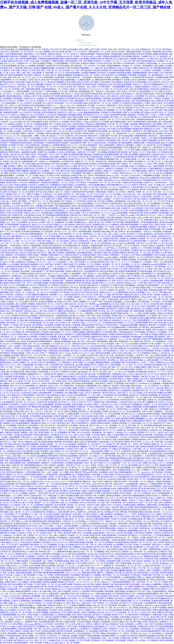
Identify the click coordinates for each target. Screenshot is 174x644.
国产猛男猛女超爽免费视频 (126, 271)
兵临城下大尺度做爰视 (115, 383)
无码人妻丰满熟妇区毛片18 (80, 220)
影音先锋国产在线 (108, 82)
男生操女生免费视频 (56, 82)
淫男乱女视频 (33, 615)
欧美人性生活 (134, 498)
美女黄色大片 (132, 234)
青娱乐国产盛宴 (75, 367)
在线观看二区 (138, 409)
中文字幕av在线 (103, 358)
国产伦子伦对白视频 (32, 138)
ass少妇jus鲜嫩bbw (112, 257)
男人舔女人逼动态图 (52, 629)
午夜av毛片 (141, 243)
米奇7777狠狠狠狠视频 (9, 421)
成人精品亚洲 (114, 131)
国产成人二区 (150, 341)
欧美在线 (167, 425)
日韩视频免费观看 (59, 145)
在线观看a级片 (72, 418)
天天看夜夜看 (90, 327)
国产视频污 (95, 82)
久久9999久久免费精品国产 (107, 105)
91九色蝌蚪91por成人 (144, 166)
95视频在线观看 (62, 316)
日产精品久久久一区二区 (39, 201)
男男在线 (124, 512)
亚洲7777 (44, 353)
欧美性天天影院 (83, 82)
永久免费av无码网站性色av (76, 222)
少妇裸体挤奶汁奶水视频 (163, 435)
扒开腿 (57, 510)
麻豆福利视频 (50, 239)
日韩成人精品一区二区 (91, 215)
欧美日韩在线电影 (43, 164)
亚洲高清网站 (6, 500)
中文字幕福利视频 (94, 638)
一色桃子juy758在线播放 (152, 232)
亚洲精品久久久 (71, 610)
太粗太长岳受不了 (38, 91)
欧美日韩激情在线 (33, 145)
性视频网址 (150, 402)
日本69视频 (114, 617)
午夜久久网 (49, 288)
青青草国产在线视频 (68, 126)
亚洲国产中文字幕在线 (121, 103)
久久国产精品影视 (22, 105)
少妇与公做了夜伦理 (144, 596)
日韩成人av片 (48, 643)
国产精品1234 (31, 119)
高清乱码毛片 (40, 131)
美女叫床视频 (127, 56)
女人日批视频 (14, 264)
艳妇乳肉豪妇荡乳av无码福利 (37, 332)
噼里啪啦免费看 (55, 521)
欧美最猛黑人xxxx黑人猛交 (144, 547)
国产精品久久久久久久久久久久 (92, 89)
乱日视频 (17, 131)
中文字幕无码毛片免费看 (146, 206)
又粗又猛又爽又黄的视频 (125, 206)
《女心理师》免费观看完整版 (150, 549)
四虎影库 (55, 285)
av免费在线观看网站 (41, 339)
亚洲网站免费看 (142, 323)
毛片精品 (70, 601)
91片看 (3, 472)
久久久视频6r (89, 362)
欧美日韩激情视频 (38, 105)
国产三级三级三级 (17, 129)
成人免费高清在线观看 (25, 638)
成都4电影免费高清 (94, 332)
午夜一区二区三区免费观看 (23, 147)
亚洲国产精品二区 (119, 316)
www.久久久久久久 (59, 482)
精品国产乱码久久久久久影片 (104, 283)
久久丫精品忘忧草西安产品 (71, 255)
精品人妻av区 (51, 75)
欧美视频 (15, 355)
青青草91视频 (167, 556)
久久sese (47, 482)
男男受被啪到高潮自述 (34, 465)
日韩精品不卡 (43, 98)
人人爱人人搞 (152, 418)
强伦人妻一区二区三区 (114, 197)
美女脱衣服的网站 (134, 411)
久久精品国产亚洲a (125, 402)
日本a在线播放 (140, 332)
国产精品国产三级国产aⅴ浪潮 (118, 309)
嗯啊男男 (34, 173)
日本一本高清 (154, 526)
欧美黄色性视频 (83, 278)
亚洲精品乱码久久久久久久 (62, 435)
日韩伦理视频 (168, 302)
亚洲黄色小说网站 (88, 63)
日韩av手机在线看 (105, 545)
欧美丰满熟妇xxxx (134, 362)
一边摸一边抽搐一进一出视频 (57, 472)
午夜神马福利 (19, 411)
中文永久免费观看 (12, 159)
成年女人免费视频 (32, 507)
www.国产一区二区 (20, 241)
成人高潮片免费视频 (90, 538)
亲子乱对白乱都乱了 (20, 477)
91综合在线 (59, 453)
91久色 (157, 119)
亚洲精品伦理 (124, 241)
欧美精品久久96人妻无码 (19, 173)
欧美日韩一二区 (167, 119)
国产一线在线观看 (35, 73)
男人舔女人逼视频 (69, 437)
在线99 (114, 166)
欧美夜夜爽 (73, 430)
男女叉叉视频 (75, 213)
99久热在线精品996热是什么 (138, 348)
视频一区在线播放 (46, 437)
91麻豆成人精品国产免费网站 (17, 432)
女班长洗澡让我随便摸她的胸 (31, 234)
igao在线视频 (119, 545)
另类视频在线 (97, 432)
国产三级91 (144, 486)
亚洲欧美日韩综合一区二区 (58, 54)
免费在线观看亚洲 (36, 519)
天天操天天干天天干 (97, 521)
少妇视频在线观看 (132, 274)
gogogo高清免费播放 (120, 213)
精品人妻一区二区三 (8, 63)
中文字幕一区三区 (160, 510)
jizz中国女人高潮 (75, 477)
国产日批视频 (93, 510)
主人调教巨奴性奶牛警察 (102, 80)
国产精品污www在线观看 (59, 122)
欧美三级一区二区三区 (22, 77)
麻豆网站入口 (6, 147)
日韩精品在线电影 (103, 54)
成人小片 (36, 77)
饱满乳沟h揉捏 (33, 255)
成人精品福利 (87, 547)
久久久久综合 (43, 577)
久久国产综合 (153, 241)
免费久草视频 (31, 372)
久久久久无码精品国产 (25, 260)
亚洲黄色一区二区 (165, 61)
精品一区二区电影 (63, 192)
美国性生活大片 (155, 80)
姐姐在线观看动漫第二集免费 (62, 528)
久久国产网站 (138, 110)
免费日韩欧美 (129, 491)
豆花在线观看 (120, 640)
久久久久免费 (157, 91)
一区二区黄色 (56, 381)
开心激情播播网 (69, 129)
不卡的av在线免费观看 (84, 204)
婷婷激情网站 (103, 341)
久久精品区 (146, 70)
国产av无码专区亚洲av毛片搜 (15, 208)
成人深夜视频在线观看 (126, 369)
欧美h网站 (45, 451)
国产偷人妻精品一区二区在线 (128, 126)
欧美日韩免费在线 (49, 112)
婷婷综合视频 (101, 346)
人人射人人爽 (73, 262)
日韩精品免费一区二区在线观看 (19, 589)
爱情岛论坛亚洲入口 (132, 197)
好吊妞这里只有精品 (30, 393)
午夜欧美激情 (98, 77)
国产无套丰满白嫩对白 (61, 164)
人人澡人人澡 (69, 105)
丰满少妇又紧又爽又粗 (106, 318)
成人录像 (163, 59)
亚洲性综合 (110, 278)
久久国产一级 (47, 129)
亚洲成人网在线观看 (15, 390)
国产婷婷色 (65, 133)
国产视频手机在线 (151, 131)
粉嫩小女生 (148, 397)
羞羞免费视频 (42, 610)
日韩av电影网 (128, 161)
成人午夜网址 (107, 222)
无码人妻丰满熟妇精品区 (139, 89)
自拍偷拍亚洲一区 (38, 236)
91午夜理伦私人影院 (152, 638)
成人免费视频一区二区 (113, 110)
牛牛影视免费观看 (152, 285)
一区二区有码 (63, 89)
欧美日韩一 (149, 98)
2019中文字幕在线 (102, 204)
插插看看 (124, 257)
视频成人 (151, 482)
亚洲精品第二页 (23, 446)
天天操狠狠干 (167, 568)
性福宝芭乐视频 (75, 409)
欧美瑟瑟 (46, 96)
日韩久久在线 (117, 353)
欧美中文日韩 (20, 197)
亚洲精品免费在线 (58, 211)
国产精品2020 (121, 220)
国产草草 (23, 568)
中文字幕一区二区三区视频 (118, 124)
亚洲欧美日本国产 (120, 482)
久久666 (100, 250)
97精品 (60, 533)
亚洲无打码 (62, 112)
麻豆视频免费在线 (115, 185)
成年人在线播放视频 (25, 365)
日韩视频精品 (62, 538)
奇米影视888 (115, 400)
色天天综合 (164, 131)
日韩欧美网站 (123, 524)
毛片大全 (29, 547)
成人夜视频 (30, 94)
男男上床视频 (159, 164)
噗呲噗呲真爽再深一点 (29, 159)
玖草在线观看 (9, 178)
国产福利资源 (41, 552)
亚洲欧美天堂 (26, 225)
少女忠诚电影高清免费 (80, 164)
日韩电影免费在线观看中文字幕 (128, 554)
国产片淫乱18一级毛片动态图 (81, 416)
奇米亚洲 (83, 285)
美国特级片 (165, 211)
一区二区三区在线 (67, 182)
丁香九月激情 (97, 180)
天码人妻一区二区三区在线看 (58, 70)
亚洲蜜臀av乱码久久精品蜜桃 (158, 540)
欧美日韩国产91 (131, 383)
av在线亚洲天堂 (68, 161)
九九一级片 (76, 70)
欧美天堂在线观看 (74, 84)
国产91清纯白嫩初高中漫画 (38, 122)
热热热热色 (37, 178)
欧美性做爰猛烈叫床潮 (120, 358)
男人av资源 (9, 105)
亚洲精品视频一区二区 (14, 103)
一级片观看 (112, 330)
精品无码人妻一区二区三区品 (139, 253)
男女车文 (166, 82)
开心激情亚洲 (42, 386)
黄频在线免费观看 (88, 54)
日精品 (156, 439)
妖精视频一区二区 (49, 379)
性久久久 (167, 84)
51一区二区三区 (78, 250)
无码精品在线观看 (17, 353)
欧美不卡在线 (50, 418)
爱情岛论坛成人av (92, 290)
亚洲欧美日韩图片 (90, 255)
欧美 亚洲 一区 (64, 337)
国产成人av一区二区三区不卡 (66, 232)
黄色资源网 (147, 194)
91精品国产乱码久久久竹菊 (162, 154)
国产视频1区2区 (75, 500)
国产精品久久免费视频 (72, 325)
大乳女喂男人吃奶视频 (152, 248)
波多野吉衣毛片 (165, 236)
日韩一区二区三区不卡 (78, 339)
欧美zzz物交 (51, 414)
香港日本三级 (18, 465)
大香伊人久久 (36, 309)
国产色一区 (125, 229)
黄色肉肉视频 (47, 416)
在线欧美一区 (167, 295)
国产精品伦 (28, 418)
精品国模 (133, 318)
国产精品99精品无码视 (142, 288)
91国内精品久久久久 (122, 171)
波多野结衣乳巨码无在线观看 (18, 267)
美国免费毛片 (6, 276)
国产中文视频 (73, 227)
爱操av (122, 190)
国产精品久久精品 (156, 150)
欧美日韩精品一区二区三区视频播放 (53, 432)
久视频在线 (145, 264)
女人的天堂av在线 (103, 133)
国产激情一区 (50, 439)
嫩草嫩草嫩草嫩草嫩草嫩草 (54, 573)
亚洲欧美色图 (104, 442)
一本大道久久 (126, 255)
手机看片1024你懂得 (86, 388)
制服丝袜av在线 (31, 442)
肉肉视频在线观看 (108, 636)
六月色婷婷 (38, 348)
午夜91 (46, 465)
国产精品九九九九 (129, 414)
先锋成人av (106, 582)
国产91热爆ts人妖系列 (86, 563)
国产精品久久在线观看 (107, 73)
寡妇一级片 (73, 243)
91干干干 (4, 400)
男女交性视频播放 (134, 232)
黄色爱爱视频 (23, 180)
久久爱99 (166, 161)
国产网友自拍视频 (96, 619)
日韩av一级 (88, 463)
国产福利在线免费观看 (14, 75)
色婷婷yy (140, 388)
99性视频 (140, 285)
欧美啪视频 (105, 117)
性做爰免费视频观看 (115, 147)
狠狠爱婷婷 (99, 173)
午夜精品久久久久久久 (14, 138)
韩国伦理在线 (96, 535)
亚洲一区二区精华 (128, 351)
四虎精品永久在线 (105, 84)
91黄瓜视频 (87, 257)
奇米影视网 (38, 573)
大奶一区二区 (10, 243)
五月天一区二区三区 (92, 582)
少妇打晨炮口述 (105, 320)
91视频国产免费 (148, 589)
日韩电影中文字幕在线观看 (112, 112)
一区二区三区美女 (51, 234)
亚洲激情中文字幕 (147, 344)
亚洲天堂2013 (163, 318)
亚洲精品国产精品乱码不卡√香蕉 (78, 180)
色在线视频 (29, 276)
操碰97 (7, 379)
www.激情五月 (122, 215)
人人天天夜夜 (23, 566)
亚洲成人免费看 (89, 140)
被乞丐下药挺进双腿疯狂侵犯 (145, 619)
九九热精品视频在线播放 (67, 379)
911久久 (56, 274)
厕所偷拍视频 (36, 582)
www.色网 (142, 117)
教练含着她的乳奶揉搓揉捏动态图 (43, 187)
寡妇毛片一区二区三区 (102, 103)
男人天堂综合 (92, 101)
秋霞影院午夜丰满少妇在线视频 (25, 316)
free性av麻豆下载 (41, 409)
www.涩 (127, 150)
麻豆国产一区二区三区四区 (76, 52)
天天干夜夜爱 (16, 232)
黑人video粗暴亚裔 (149, 276)
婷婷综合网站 (137, 386)
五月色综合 (118, 505)
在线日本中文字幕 (98, 278)
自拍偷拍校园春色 (49, 89)
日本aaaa (83, 503)
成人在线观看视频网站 (21, 423)
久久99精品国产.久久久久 (115, 428)
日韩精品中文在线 (79, 344)
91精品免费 (74, 143)
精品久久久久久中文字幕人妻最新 (46, 225)
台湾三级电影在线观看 (31, 346)
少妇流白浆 (90, 519)
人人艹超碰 (95, 68)
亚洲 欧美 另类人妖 (86, 577)
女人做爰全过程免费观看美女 (154, 577)
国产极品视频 (155, 229)
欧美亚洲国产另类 (42, 147)
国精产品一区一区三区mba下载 (68, 596)
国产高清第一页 (30, 584)
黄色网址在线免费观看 (50, 182)
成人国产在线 (124, 138)
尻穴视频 (91, 105)
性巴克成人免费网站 (106, 201)
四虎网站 (4, 297)
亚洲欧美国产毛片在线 (109, 136)
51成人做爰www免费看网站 (151, 584)
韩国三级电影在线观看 (69, 59)
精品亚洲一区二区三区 (162, 197)
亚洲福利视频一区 (166, 505)
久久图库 (150, 168)
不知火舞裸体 (22, 222)
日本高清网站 (126, 131)
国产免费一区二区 (86, 143)
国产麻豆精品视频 (145, 271)
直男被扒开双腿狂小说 (135, 267)
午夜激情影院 (93, 182)
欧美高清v (14, 56)
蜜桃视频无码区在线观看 (98, 131)
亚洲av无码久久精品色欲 (96, 129)
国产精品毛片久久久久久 (93, 115)
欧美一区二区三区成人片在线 (117, 89)
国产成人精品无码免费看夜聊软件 (61, 204)
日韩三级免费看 (48, 596)
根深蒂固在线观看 (124, 73)
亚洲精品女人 (52, 512)
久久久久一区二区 (59, 297)
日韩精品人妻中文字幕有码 (129, 276)
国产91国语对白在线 (89, 496)
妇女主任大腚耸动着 (28, 253)
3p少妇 (80, 112)
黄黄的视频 (109, 591)
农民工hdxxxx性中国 (30, 278)
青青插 (80, 267)
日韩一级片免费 (36, 643)
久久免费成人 (166, 386)
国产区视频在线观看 (118, 122)
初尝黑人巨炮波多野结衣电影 (34, 220)
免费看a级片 (71, 563)
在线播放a (98, 575)
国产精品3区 (96, 122)
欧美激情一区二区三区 (112, 264)
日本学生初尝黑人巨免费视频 (34, 626)
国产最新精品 (86, 178)
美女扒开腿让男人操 (161, 271)
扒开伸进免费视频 (124, 129)
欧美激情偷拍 (142, 372)
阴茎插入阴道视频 (53, 133)
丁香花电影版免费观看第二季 (123, 582)
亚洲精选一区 (29, 204)
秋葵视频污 (24, 56)
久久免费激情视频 (121, 292)
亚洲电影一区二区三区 (147, 239)
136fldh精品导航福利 (97, 262)
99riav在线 (23, 559)
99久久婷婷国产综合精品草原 (153, 358)
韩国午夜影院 (75, 208)
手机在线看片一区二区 (46, 154)
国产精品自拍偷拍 (7, 82)
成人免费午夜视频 (83, 365)
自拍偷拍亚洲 (81, 105)
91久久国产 (167, 80)
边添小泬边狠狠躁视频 (136, 122)
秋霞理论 (99, 110)
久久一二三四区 (136, 313)
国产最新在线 (107, 59)
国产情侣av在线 (129, 119)
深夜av (76, 435)
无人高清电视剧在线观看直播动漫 (56, 215)
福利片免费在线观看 (75, 117)
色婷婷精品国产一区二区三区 (63, 559)
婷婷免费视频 (55, 94)
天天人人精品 (45, 278)
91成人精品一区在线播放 (40, 61)
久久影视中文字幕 (80, 131)
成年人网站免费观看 (13, 463)
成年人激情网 (167, 229)
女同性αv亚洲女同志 (150, 622)
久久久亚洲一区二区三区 (61, 344)
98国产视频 (142, 400)
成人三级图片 (48, 561)
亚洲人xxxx (106, 108)
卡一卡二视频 (31, 269)
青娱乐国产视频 (70, 533)
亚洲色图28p (46, 145)
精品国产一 (34, 493)
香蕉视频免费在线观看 (163, 68)
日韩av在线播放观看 (106, 145)
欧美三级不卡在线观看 (51, 80)
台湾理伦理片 (136, 575)
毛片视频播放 (89, 276)
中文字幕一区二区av (76, 313)
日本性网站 (74, 425)
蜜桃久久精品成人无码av (79, 236)
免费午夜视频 (52, 91)
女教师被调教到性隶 (36, 568)
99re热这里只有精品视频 (57, 115)
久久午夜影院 (152, 316)
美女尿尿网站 (38, 325)
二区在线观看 (87, 77)
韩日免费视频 (50, 538)
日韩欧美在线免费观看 (149, 395)
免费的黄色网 (145, 154)
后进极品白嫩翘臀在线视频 (44, 68)
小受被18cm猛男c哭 (166, 115)
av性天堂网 (111, 129)
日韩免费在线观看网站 (30, 444)
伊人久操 (124, 211)
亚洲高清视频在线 (47, 299)
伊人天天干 (88, 402)
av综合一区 (152, 185)
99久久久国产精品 (47, 264)
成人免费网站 (132, 239)
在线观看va (160, 246)
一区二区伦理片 (89, 66)
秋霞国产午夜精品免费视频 (89, 636)
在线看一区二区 (123, 318)
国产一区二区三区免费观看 (39, 344)
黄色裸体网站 (55, 161)
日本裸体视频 (164, 213)
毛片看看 (97, 493)
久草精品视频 (79, 320)
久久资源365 (5, 70)
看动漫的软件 (62, 239)
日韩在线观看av (116, 365)
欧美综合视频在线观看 (147, 318)
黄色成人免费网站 (146, 533)
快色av (75, 341)
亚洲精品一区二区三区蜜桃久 (90, 264)
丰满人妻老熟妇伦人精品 (56, 395)
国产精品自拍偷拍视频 (55, 271)
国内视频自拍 (79, 75)
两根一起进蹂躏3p (154, 570)
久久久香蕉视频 (20, 229)
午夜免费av (113, 526)
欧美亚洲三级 (76, 215)
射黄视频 (40, 206)
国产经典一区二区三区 (80, 451)
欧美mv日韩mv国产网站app (77, 619)
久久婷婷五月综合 (41, 126)
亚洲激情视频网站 (114, 66)
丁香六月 (85, 213)
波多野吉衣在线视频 (64, 318)
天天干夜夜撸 (64, 292)
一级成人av (144, 138)
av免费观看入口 (25, 288)
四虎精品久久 (101, 206)
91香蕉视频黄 (145, 615)
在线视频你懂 (137, 404)
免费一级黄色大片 (151, 409)
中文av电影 (101, 66)
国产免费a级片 (18, 311)
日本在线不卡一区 (98, 444)
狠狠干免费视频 (23, 171)
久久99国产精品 (153, 521)
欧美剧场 (93, 164)
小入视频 (108, 295)
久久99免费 (99, 458)
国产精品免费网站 (126, 143)
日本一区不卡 (28, 283)
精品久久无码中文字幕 (143, 295)
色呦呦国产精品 (31, 622)
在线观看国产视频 (114, 561)
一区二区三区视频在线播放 (57, 220)
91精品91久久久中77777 (93, 566)
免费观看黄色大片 (35, 374)
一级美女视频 (74, 306)
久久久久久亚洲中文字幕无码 (135, 185)
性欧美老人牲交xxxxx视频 (67, 166)
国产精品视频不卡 (110, 276)
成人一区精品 (12, 201)
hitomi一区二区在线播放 (129, 629)
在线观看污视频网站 (89, 73)
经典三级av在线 (168, 631)
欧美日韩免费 (60, 505)
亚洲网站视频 (117, 54)
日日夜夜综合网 (132, 615)
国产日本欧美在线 (43, 297)
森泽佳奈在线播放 (107, 271)
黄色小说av (76, 603)
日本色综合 (40, 486)
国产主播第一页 (60, 227)
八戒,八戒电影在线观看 (158, 355)
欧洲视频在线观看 (75, 115)
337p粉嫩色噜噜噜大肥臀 (164, 77)
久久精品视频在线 (7, 402)
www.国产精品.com (154, 243)
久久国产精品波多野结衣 (144, 475)
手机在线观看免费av (164, 274)
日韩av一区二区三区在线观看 (127, 344)
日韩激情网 (62, 498)
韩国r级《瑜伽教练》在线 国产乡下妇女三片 (29, 257)
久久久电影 (155, 573)
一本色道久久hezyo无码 (160, 348)
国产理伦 (95, 187)
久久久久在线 (150, 461)
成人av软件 (84, 486)
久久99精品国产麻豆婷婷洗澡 (142, 77)
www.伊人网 (127, 339)
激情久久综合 (100, 96)
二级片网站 (169, 411)
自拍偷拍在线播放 (57, 283)
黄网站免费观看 (6, 199)
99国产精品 (72, 108)
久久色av (61, 87)
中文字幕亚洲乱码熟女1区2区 (106, 138)
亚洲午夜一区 (69, 194)
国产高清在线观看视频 (141, 101)
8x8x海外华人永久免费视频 (150, 383)
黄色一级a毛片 (123, 140)
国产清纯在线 (76, 66)
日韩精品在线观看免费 (111, 56)
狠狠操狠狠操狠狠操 (92, 112)
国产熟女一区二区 (40, 82)
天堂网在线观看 (58, 463)
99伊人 (3, 194)
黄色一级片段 (19, 442)
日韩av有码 (5, 52)
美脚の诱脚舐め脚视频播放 (70, 330)
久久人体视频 (9, 124)
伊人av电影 (5, 563)
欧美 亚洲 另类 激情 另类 (103, 484)
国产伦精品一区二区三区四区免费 (124, 117)
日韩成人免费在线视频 (74, 138)
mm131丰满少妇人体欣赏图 (122, 108)
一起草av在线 (41, 204)
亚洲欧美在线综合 (72, 190)
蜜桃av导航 (88, 103)
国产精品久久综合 (67, 101)
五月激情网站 (43, 157)
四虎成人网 (43, 402)
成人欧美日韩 (104, 150)
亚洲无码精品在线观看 (107, 164)
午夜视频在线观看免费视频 (48, 59)
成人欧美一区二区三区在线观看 (48, 168)
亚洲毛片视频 (70, 82)
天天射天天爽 (122, 498)
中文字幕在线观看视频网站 (54, 309)
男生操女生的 (137, 180)
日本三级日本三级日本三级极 (102, 556)
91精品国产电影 (97, 418)
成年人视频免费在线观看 (31, 89)
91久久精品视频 (37, 470)
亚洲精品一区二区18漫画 (32, 360)
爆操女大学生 (107, 505)
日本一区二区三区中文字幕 (110, 182)
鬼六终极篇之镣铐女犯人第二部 (161, 334)
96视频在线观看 (58, 61)
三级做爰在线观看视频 (62, 341)
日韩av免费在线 (130, 147)
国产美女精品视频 (126, 136)
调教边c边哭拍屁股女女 (67, 311)
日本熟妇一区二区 (111, 61)
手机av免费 (16, 70)
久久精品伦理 (168, 168)
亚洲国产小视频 (61, 264)
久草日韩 (132, 91)
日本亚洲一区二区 (61, 397)
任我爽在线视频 (73, 414)
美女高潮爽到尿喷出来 (72, 246)
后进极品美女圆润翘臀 (138, 227)
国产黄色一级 (74, 432)
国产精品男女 (136, 309)
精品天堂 (21, 547)
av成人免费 (18, 587)
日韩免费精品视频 (135, 519)
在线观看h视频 (47, 213)
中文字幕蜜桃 (51, 358)
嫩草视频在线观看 (103, 519)
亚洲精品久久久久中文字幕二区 (42, 56)
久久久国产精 (117, 491)
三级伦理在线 (100, 383)
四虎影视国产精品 (151, 220)
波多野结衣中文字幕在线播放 (58, 66)
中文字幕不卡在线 (56, 610)
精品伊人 (95, 288)
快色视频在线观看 (112, 154)
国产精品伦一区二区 (9, 337)
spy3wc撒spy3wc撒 (14, 626)
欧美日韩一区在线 (64, 458)
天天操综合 (64, 208)
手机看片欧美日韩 (73, 77)
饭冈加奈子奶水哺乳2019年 (43, 218)
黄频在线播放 (120, 591)
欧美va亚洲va (164, 404)
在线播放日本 (21, 262)
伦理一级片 (34, 432)
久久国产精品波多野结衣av (102, 559)
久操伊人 (60, 526)
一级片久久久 (62, 430)
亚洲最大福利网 (7, 187)
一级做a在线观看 (96, 451)
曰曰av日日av (74, 218)
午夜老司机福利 (137, 187)
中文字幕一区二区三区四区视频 (23, 164)
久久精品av (61, 152)
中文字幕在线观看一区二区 (57, 236)
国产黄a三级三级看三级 (103, 547)
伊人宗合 (14, 110)
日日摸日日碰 (73, 248)
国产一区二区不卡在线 (51, 178)
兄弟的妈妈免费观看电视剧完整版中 (126, 297)
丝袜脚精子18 (70, 334)
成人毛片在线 (139, 402)
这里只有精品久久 (127, 96)
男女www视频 (144, 500)
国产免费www (163, 276)
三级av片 (95, 482)
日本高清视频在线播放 (14, 54)
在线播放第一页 (115, 339)
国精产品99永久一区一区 (130, 173)
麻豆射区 (157, 512)
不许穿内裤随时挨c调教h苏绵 (37, 295)
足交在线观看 (89, 267)
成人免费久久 (109, 432)
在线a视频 (61, 418)
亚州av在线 (53, 409)
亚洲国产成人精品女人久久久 (114, 411)
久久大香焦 (13, 428)
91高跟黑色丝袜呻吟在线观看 (88, 126)
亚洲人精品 (98, 295)
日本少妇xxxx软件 (85, 437)
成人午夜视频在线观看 (81, 475)
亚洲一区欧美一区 (17, 292)
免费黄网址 (90, 313)
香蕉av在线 (22, 414)
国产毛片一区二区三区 (74, 269)
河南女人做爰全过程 (80, 147)
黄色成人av (21, 549)
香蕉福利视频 (39, 143)
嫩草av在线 (79, 442)
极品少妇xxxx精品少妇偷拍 (156, 605)
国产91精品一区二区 (26, 87)
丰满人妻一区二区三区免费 (105, 531)
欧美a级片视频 (142, 290)
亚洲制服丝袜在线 (86, 626)
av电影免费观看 (6, 570)
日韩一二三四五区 (112, 173)
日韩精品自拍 (87, 330)
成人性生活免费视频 (36, 84)
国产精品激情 (87, 70)
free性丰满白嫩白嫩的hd (97, 185)
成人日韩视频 (103, 274)
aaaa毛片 (123, 234)
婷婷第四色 (165, 89)
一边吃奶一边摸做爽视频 (65, 299)
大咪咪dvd (161, 313)
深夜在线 (115, 386)
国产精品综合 (6, 241)
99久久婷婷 (37, 241)
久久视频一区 (66, 274)
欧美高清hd (119, 538)
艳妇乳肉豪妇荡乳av (15, 96)
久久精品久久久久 (97, 456)
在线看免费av (5, 468)
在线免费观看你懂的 (47, 622)
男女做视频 (133, 512)
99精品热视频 (152, 122)
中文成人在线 (19, 94)
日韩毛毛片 (34, 302)
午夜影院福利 (98, 257)
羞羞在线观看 (159, 166)
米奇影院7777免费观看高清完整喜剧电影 (16, 143)
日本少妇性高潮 (107, 75)
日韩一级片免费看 (86, 61)
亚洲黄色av (81, 129)
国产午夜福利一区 (164, 306)
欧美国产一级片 (28, 313)
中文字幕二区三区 (154, 161)
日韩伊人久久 (138, 84)
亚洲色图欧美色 (39, 512)
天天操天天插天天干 (63, 173)
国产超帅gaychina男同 (150, 112)
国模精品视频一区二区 (130, 601)
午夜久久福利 (72, 626)
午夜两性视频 (136, 337)
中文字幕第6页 (58, 180)
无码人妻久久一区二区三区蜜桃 (130, 393)
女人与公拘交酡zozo (21, 80)
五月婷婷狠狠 (143, 260)
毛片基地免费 (142, 526)
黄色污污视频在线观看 (52, 360)
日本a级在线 (77, 428)
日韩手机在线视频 (135, 182)
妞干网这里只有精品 (118, 178)
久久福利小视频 (107, 475)
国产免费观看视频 (156, 339)
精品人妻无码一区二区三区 (21, 512)
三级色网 (46, 374)
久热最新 (31, 552)
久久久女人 (136, 70)
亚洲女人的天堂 (67, 510)
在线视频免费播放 (41, 124)
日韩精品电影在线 (126, 332)
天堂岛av (17, 220)
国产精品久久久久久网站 (90, 306)
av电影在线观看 (75, 538)
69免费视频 (39, 239)
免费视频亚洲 (96, 430)
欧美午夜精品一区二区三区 (124, 323)
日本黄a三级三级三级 (12, 154)
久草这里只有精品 (67, 110)
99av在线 (4, 117)
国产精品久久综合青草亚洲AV (107, 325)
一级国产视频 (114, 229)
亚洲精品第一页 (44, 285)
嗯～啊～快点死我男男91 (75, 517)
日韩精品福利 (126, 638)
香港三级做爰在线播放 (122, 439)
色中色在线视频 (114, 414)
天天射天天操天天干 (62, 461)
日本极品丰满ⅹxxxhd (79, 175)
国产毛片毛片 (32, 285)
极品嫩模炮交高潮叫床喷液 (48, 456)
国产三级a (110, 262)
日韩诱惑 (58, 325)
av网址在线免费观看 (149, 126)
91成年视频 (96, 475)
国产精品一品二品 (76, 397)
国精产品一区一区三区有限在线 (34, 479)
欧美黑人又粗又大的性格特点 (136, 80)
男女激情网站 (68, 442)
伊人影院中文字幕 (117, 274)
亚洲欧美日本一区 (25, 63)
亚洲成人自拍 (9, 161)
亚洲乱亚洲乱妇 (68, 185)
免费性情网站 (152, 505)
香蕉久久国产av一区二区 (61, 428)
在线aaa (87, 122)
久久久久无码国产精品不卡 (157, 108)
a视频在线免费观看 (23, 591)
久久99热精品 (16, 505)
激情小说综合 (161, 225)
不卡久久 (51, 304)
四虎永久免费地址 (131, 486)
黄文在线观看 (158, 133)
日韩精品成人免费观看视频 (79, 91)
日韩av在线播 (55, 376)
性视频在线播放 (140, 367)
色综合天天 (139, 559)
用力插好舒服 (19, 556)
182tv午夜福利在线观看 (120, 311)
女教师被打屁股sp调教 (101, 232)
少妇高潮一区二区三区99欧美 (63, 489)
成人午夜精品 (152, 236)
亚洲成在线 (155, 89)
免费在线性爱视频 (163, 482)
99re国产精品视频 (164, 468)
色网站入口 (108, 171)
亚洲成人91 (83, 262)
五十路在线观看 (36, 561)
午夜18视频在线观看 (139, 171)
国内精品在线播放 (114, 496)
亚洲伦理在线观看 (83, 559)
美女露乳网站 (81, 185)
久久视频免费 (85, 248)
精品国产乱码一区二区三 (16, 194)
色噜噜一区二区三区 (144, 192)
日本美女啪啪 (84, 430)
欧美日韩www (168, 283)
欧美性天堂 (92, 201)
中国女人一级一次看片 (82, 570)
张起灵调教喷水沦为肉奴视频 (130, 330)
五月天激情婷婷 (133, 190)
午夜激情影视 (29, 250)
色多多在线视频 (30, 468)
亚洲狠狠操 (8, 98)
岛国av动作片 (119, 484)
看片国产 (170, 185)
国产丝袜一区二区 (108, 126)
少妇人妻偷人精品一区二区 (137, 201)
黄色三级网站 (16, 631)
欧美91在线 (66, 124)
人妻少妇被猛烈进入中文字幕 (88, 633)
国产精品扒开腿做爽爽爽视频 (162, 138)
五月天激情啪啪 (62, 218)
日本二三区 (22, 482)
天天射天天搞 (153, 59)
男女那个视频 (58, 138)
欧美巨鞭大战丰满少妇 (75, 98)
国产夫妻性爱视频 (160, 194)
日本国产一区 (43, 484)
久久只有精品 (91, 250)
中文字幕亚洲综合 (67, 386)
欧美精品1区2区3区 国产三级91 (40, 274)
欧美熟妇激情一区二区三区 (90, 243)
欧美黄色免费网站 (72, 526)
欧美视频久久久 (28, 514)
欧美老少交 (166, 353)
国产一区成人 (152, 115)
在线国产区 (126, 208)
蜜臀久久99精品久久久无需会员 (40, 194)
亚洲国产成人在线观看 (46, 152)
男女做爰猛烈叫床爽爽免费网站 (40, 341)
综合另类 (69, 87)
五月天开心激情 (116, 150)
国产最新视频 (47, 227)
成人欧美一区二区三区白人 (26, 402)
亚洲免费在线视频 (156, 290)
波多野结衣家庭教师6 (94, 98)
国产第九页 (104, 355)
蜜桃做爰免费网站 (7, 175)
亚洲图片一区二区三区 (27, 101)
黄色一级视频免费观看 (31, 463)
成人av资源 (92, 87)
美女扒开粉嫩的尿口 (165, 145)
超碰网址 (9, 229)
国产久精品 (154, 323)
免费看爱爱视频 (141, 136)
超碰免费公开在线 (140, 339)
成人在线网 (56, 229)
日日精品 (70, 449)
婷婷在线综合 (66, 514)
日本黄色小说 (32, 594)
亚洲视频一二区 (48, 171)
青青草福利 (126, 180)
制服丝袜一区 (40, 75)
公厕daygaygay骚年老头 (118, 381)
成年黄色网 (159, 234)
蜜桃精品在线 (12, 458)
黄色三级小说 (35, 80)
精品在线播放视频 (68, 80)
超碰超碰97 (132, 115)
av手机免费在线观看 (32, 587)
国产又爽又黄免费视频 (129, 154)
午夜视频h (40, 133)
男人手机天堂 (35, 524)
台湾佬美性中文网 (63, 68)
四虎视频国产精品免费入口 (83, 173)
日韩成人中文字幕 (28, 70)
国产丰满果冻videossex (85, 594)
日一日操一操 (62, 500)
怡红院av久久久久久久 (69, 285)
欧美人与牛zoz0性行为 (10, 115)
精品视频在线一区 (12, 150)
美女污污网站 (103, 255)
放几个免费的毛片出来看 (66, 372)
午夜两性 (17, 348)
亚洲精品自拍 (97, 248)
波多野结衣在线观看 (63, 404)
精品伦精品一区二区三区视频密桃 (37, 108)
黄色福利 (141, 115)
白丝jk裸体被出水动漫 (33, 215)
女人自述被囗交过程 (35, 482)
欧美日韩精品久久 (128, 94)
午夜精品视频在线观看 (33, 475)
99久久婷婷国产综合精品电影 (77, 453)
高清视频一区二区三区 (131, 264)
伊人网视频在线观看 (19, 344)
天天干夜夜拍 (81, 182)
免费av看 (51, 253)
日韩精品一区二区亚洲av (132, 66)
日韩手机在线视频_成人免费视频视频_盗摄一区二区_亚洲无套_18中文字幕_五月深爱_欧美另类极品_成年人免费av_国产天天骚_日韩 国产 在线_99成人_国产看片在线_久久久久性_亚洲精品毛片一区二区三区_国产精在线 (86, 49)
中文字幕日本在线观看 (96, 218)
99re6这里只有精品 (91, 404)
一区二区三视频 (52, 250)
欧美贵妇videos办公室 (64, 56)
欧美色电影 (111, 91)
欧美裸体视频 (54, 577)
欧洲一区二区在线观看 (20, 416)
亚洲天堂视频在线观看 (162, 397)
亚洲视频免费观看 (140, 73)
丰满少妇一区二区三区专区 (100, 236)
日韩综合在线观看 (127, 596)
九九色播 (26, 528)
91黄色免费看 (111, 140)
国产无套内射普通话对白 (147, 61)
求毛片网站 (74, 472)
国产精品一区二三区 (117, 367)
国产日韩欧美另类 (16, 215)
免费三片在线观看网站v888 (118, 435)
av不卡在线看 (46, 199)
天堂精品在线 (152, 552)
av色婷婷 (36, 211)
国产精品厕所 (63, 479)
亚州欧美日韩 (101, 161)
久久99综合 (148, 164)
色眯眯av (117, 547)
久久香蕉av (93, 147)
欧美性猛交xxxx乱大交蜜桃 (98, 260)
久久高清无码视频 (158, 470)
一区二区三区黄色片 (24, 351)
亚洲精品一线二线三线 (28, 362)
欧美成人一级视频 (140, 56)
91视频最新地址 (133, 178)
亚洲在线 (102, 147)
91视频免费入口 (80, 510)
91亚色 (28, 353)
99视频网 (44, 255)
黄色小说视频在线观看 (122, 470)
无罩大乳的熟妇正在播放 (43, 63)
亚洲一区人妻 (62, 640)
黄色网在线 (117, 306)
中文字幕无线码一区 (99, 414)
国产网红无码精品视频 (153, 524)
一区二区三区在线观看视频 (14, 598)
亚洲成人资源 (48, 510)
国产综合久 (87, 484)
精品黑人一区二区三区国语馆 (62, 136)
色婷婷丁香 (73, 264)
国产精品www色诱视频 (26, 66)
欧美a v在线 (67, 381)
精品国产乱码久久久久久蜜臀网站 (82, 159)
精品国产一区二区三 (127, 290)
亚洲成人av (57, 129)
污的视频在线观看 (154, 479)
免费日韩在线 (118, 285)
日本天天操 (74, 288)
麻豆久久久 (8, 442)
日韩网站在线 (98, 154)
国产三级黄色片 (80, 87)
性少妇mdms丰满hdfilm (124, 475)
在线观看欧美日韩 (85, 197)
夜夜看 (123, 239)
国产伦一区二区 (109, 430)
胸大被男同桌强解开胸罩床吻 (80, 154)
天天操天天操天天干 (89, 297)
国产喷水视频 (119, 222)
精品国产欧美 (114, 390)
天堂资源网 (49, 325)
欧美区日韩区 (12, 182)
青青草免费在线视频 (108, 528)
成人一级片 (137, 194)
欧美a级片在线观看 (144, 54)
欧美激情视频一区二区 (29, 461)
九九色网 (164, 346)
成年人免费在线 (157, 101)
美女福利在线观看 (101, 526)
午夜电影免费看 (156, 484)
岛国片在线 (79, 94)
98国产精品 (28, 126)
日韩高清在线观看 (115, 161)
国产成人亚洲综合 (141, 199)
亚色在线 (127, 218)
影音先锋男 (28, 75)
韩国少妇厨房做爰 (49, 566)
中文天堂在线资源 (61, 288)
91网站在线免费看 (119, 540)
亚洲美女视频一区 (153, 63)
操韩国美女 (143, 325)
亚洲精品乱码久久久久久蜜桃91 (150, 514)
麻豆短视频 (159, 66)
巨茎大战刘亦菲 (155, 82)
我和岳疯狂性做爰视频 (73, 140)
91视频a (107, 250)
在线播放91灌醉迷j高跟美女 (141, 124)
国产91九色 (17, 418)
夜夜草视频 (104, 631)
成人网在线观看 (91, 442)
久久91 (83, 218)
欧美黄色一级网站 (16, 166)
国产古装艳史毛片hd (131, 503)
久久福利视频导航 (61, 197)
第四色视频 (18, 98)
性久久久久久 (73, 145)
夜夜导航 (10, 472)
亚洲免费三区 (140, 161)
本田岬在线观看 (104, 297)
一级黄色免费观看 (23, 91)
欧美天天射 (42, 119)
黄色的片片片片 (118, 615)
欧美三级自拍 (155, 208)
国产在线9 (91, 316)
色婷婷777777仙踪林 (11, 325)
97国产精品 (114, 348)
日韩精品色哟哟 (117, 376)
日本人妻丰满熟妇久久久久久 (18, 236)
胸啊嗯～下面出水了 (130, 500)
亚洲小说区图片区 (126, 105)
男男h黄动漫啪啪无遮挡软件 (39, 559)
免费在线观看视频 (84, 334)
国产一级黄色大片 (98, 91)
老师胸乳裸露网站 (60, 598)
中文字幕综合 (166, 521)
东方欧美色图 (17, 213)
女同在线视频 (15, 117)
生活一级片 (34, 500)
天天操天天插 (74, 63)
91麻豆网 (94, 489)
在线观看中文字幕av (16, 145)
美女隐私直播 (85, 288)
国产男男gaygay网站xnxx (98, 339)
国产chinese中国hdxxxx (18, 489)
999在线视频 (84, 59)
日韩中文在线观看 (82, 556)
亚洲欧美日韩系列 (97, 486)
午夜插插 (157, 295)
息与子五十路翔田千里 (109, 290)
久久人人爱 (148, 299)
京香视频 (168, 472)
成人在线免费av (47, 232)
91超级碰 (121, 421)
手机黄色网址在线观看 (55, 390)
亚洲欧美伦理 (41, 304)
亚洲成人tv (109, 77)
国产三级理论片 (41, 276)
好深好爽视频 (43, 372)
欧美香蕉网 (59, 103)
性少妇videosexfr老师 (37, 222)
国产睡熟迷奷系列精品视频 (45, 150)
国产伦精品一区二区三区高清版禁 (22, 192)
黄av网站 (103, 601)
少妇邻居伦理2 (161, 182)
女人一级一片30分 (90, 409)
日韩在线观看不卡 (38, 271)
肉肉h (73, 171)
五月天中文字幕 (40, 355)
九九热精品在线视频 (63, 615)
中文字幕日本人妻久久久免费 (22, 503)
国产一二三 (52, 552)
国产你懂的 (69, 290)
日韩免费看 (132, 75)
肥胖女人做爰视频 (122, 77)
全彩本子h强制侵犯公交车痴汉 (119, 101)
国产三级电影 (57, 199)
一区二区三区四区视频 (74, 103)
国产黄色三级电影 (95, 584)
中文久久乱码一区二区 (103, 194)
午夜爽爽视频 (31, 330)
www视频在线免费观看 (45, 243)
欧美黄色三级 (77, 276)
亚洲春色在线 (55, 612)
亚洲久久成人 (54, 386)
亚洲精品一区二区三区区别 (47, 101)
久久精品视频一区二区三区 (54, 73)
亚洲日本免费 (83, 119)
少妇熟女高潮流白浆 (46, 316)
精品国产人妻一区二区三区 (111, 119)
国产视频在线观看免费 (153, 425)
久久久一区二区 (152, 292)
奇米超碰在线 (53, 383)
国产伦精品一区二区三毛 (17, 323)
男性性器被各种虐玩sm (160, 379)
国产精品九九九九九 (98, 549)
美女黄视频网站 (37, 439)
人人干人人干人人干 (100, 211)
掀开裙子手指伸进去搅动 (93, 157)
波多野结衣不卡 (160, 423)
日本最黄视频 (10, 341)
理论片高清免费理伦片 (142, 320)
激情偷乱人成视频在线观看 (40, 180)
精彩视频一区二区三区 (154, 311)
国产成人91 (42, 253)
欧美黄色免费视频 (46, 302)
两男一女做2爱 (33, 199)
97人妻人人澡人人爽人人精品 (15, 73)
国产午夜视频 (95, 453)
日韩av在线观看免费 (83, 211)
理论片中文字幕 (165, 140)
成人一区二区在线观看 (57, 262)
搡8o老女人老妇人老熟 (101, 570)
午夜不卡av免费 (62, 304)
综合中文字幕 (19, 617)
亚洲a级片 (30, 633)
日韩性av (49, 131)
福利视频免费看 (85, 232)
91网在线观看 (93, 52)
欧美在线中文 (93, 136)
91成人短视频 (160, 369)
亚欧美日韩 (151, 145)
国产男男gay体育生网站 (89, 472)
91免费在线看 (41, 605)
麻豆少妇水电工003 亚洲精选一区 (119, 552)
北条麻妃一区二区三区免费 (17, 302)
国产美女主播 (90, 374)
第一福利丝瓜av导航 (77, 323)
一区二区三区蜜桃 (102, 239)
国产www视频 (55, 124)
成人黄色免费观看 (144, 91)
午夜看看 (54, 507)
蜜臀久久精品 (137, 299)
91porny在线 (166, 63)
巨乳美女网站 (161, 589)
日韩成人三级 (103, 465)
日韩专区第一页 (122, 227)
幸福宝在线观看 (21, 185)
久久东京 (115, 175)
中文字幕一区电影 (132, 545)
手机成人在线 (93, 554)
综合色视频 (69, 421)
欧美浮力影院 (44, 381)
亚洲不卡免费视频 (34, 318)
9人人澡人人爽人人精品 (147, 159)
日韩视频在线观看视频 (145, 119)
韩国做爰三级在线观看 (112, 98)
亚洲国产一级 (137, 638)
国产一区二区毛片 (82, 489)
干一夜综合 (125, 633)
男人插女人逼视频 (165, 126)
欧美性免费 (148, 435)
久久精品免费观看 (59, 108)
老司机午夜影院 (42, 94)
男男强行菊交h (89, 133)
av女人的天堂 (114, 211)
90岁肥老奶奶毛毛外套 (38, 140)
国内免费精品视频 (65, 187)
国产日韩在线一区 (124, 444)
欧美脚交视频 (106, 306)
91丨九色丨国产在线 (128, 61)
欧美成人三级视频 (162, 351)
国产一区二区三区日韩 (63, 131)
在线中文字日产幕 (23, 470)
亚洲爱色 (146, 470)
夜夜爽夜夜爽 (120, 201)
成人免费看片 (24, 582)
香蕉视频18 (37, 542)
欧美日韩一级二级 (76, 304)
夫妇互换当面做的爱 (143, 133)
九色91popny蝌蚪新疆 (127, 243)
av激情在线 (92, 512)
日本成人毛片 (47, 138)
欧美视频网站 (130, 285)
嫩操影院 (158, 168)
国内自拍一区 (87, 461)
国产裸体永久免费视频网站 (133, 98)
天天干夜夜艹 (92, 152)
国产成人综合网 (58, 52)
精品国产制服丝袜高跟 (94, 94)
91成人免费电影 (6, 255)
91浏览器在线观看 (153, 143)
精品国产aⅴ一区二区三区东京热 (95, 367)
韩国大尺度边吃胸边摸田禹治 (83, 206)
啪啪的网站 (157, 52)
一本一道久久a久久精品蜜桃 (47, 292)
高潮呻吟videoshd (162, 362)
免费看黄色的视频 (136, 524)
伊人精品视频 (123, 166)
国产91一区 (5, 232)
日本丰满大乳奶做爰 (101, 461)
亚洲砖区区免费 (6, 220)
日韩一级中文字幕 (63, 171)
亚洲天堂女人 (153, 136)
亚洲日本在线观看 (61, 416)
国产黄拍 (9, 444)
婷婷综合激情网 (151, 213)
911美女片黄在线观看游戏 (60, 147)
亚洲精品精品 (17, 168)
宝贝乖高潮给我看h (110, 332)
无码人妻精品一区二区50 (60, 451)
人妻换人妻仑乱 (94, 222)
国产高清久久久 (68, 94)
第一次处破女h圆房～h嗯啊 (28, 136)
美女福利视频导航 (165, 400)
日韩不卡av (72, 112)
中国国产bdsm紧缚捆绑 (125, 145)
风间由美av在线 (80, 584)
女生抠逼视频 (148, 337)
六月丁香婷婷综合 (64, 362)
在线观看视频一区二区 (57, 619)
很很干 (34, 154)
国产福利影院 (58, 190)
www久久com (103, 400)
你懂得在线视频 (79, 332)
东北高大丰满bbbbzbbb (116, 346)
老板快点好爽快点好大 (74, 271)
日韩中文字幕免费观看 (97, 175)
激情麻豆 (107, 584)
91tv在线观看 (145, 545)
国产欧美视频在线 (72, 446)
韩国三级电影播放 (72, 470)
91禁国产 (167, 545)
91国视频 (133, 59)
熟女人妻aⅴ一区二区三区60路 (153, 428)
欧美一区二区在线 (92, 75)
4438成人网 (44, 136)
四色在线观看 (137, 103)
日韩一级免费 (21, 486)
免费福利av (153, 227)
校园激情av (146, 87)
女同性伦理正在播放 (54, 320)
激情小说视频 (61, 117)
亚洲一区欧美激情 (117, 355)
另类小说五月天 (27, 150)
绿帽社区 (152, 171)
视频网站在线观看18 (57, 98)
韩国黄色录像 (138, 129)
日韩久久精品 (147, 411)
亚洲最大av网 (95, 59)
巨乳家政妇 (108, 323)
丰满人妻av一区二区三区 (163, 192)
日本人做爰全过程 (121, 59)
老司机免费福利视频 (28, 59)
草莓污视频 (135, 150)
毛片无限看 (129, 507)
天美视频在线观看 (79, 260)
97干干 (18, 514)
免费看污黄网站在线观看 (15, 299)
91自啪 (128, 521)
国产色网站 (26, 154)
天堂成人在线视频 (103, 199)
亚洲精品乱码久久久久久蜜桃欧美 (106, 225)
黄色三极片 (120, 407)
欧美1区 (27, 496)
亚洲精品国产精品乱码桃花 (161, 178)
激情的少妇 (65, 629)
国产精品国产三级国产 (20, 563)
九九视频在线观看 (83, 80)
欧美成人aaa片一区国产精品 (59, 257)
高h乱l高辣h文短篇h (23, 82)
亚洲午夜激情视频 (73, 73)
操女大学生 (145, 379)
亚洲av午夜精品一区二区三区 (12, 475)
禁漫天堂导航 (157, 477)
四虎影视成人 (71, 152)
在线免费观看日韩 (92, 271)
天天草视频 (115, 461)
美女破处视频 (59, 517)
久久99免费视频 (121, 75)
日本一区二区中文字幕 (132, 463)
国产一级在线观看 (160, 421)
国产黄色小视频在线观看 (66, 622)
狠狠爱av (120, 82)
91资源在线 (154, 430)
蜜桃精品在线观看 (165, 418)
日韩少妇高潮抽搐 (58, 278)
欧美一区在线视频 (85, 533)
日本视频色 (24, 493)
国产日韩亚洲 (155, 218)
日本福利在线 (58, 290)
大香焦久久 (156, 87)
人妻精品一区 (140, 145)
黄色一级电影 (65, 383)
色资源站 (92, 199)
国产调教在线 (12, 439)
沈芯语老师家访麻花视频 (22, 211)
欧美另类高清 (63, 425)
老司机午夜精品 (126, 493)
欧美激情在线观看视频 (80, 68)
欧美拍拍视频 (87, 493)
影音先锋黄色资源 (7, 309)
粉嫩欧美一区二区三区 (89, 446)
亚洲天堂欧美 (139, 105)
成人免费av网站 (46, 591)
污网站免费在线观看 (133, 52)
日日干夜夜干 (49, 624)
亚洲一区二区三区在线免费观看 (23, 386)
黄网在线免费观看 (65, 75)
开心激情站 (60, 253)
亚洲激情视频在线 (157, 199)
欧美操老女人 (20, 472)
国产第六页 (83, 166)
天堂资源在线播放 (84, 622)
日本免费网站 (61, 313)
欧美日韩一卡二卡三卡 (109, 187)
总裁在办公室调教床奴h (71, 168)
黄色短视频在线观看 (24, 573)
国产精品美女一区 (36, 570)
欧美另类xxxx (84, 411)
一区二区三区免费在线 (142, 493)
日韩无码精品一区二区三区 (45, 87)
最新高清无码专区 (16, 61)
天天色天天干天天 (107, 288)
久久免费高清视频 (16, 126)
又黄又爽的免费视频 (18, 374)
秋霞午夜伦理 (114, 596)
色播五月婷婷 (99, 416)
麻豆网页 (64, 491)
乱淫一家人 (30, 411)
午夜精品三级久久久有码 (85, 110)
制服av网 (131, 278)
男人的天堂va (151, 96)
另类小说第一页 (160, 269)
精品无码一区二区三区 (66, 566)
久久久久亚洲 (105, 52)
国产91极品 (63, 477)
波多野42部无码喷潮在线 (84, 96)
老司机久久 (75, 54)
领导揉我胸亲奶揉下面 (48, 159)
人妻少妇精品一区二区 (84, 194)
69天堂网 (14, 608)
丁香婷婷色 (69, 281)
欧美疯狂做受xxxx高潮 (38, 110)
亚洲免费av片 (125, 423)
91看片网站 (166, 479)
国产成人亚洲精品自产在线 (111, 68)
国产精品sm (41, 250)
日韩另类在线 (26, 542)
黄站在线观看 (55, 201)
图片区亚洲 (8, 643)
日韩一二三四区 (148, 362)
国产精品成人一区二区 (74, 582)
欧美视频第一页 (144, 75)
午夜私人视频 (102, 241)
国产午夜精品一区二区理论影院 (130, 164)
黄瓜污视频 (120, 304)
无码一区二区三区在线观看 (52, 421)
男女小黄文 (41, 70)
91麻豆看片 (33, 185)
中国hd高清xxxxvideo (112, 180)
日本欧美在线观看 (25, 629)
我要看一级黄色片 (28, 133)
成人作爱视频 (51, 498)
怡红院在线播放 (157, 449)
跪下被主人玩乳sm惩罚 (87, 341)
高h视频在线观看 (73, 496)
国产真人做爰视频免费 (153, 84)
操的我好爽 (5, 129)
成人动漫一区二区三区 (141, 304)
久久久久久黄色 (61, 243)
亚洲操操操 (18, 248)
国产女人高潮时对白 (94, 393)
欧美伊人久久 (88, 428)
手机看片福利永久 (10, 288)
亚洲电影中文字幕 (35, 208)
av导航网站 (148, 262)
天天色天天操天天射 (104, 63)
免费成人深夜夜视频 (134, 407)
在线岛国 (60, 608)
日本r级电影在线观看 (160, 528)
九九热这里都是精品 (100, 178)
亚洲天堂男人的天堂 (84, 225)
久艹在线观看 (70, 267)
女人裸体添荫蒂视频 (138, 241)
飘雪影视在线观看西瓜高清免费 (152, 636)
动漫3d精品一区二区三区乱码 (22, 52)
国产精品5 (154, 157)
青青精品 (99, 171)
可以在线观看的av (23, 309)
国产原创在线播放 (101, 390)
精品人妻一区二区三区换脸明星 (105, 437)
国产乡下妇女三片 (132, 281)
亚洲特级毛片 (162, 341)
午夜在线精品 (102, 327)
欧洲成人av (142, 59)
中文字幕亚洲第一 (104, 87)
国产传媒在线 (146, 444)
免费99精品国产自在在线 (128, 489)
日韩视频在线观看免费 (9, 559)
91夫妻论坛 (30, 292)
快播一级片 (76, 461)
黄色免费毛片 (17, 204)
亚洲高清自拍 (145, 528)
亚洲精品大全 (44, 185)
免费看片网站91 (23, 334)
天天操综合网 (125, 404)
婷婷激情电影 (77, 257)
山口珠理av (87, 360)
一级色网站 (88, 138)
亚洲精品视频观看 (150, 407)
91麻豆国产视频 (117, 507)
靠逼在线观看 (27, 348)
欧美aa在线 (145, 178)
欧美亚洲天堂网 (157, 304)
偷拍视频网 (101, 309)
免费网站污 (46, 463)
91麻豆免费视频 (20, 199)
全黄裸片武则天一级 (48, 533)
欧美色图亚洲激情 (150, 180)
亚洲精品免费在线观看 (161, 601)
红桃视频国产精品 (40, 351)
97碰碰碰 (57, 437)
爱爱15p (127, 112)
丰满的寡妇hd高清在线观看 (59, 351)
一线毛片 (160, 432)
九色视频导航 (126, 390)
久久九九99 (51, 313)
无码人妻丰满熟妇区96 (50, 346)
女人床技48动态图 (52, 491)
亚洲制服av (47, 281)
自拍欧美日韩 (29, 168)
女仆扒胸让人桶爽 (130, 68)
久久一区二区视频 (92, 540)
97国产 (100, 302)
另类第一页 (79, 56)
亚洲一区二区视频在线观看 (86, 150)
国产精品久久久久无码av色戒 (89, 108)
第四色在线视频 (91, 320)
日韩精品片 (20, 295)
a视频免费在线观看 (11, 112)
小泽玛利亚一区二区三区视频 (27, 175)
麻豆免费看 (158, 124)
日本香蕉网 (68, 320)
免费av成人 (161, 185)
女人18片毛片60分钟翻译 (43, 397)
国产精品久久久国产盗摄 (90, 190)
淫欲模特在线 (167, 218)
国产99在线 (63, 367)
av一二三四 (58, 105)
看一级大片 (14, 227)
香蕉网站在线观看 (21, 570)
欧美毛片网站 (23, 140)
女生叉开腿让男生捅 (151, 346)
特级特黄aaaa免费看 (70, 636)
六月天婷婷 (63, 409)
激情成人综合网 (100, 269)
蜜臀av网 (82, 152)
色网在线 (131, 192)
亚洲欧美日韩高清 (85, 379)
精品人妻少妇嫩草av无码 (98, 229)
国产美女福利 (76, 133)
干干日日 (10, 545)
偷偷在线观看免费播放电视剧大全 (148, 507)
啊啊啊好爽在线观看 (100, 334)
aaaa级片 (132, 215)
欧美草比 (73, 316)
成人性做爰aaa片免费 (151, 309)
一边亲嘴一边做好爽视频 (10, 437)
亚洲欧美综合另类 (136, 213)
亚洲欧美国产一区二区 (133, 397)
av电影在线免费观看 (8, 140)
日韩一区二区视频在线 (55, 222)
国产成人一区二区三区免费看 (112, 589)
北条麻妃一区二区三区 (24, 124)
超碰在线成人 (29, 54)
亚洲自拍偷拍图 (71, 61)
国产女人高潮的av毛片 (100, 365)
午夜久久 (161, 215)
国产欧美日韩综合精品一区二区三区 (153, 489)
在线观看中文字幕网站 (59, 339)
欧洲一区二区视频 (152, 211)
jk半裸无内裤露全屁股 (165, 171)
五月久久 (40, 411)
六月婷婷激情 (112, 143)
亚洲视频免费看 (119, 87)
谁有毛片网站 (153, 73)
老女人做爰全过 (98, 168)
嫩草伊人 (9, 248)
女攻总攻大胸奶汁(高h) (120, 622)
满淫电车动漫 (99, 402)
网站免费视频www (44, 269)
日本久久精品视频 (92, 117)
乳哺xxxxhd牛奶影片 (85, 531)
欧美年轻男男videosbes (156, 117)
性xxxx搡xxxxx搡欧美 (58, 535)
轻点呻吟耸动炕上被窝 (77, 491)
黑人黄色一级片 (13, 59)
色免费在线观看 (47, 197)
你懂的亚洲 (88, 269)
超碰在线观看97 (99, 533)
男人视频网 (127, 110)
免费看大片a (25, 115)
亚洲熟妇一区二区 (123, 168)
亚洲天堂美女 (53, 110)
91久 (30, 241)
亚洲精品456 (61, 626)
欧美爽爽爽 (45, 507)
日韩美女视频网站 (80, 302)
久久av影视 (58, 194)
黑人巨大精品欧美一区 (154, 187)
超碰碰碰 (107, 491)
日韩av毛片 (79, 290)
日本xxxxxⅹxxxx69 (73, 573)
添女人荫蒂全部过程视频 (101, 353)
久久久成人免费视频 (43, 52)
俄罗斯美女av (89, 234)
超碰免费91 (77, 274)
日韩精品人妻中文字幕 (33, 96)
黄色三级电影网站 (149, 306)
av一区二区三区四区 (117, 267)
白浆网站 (136, 379)
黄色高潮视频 (118, 236)
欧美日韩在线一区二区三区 (161, 566)
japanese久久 (147, 472)
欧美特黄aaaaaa (146, 608)
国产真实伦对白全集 (112, 94)
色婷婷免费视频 (130, 54)
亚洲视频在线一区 (103, 281)
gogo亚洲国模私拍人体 (106, 304)
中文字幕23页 (76, 292)
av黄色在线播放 (78, 124)
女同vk (18, 479)
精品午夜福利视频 (28, 538)
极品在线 (95, 220)
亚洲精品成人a (18, 276)
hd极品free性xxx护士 (32, 213)
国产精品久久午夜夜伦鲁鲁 (124, 63)
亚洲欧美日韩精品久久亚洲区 (22, 491)
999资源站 (100, 140)
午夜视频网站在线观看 (151, 175)
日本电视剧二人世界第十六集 (136, 355)
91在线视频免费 (132, 484)
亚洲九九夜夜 (157, 103)
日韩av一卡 (31, 610)
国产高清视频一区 (12, 358)
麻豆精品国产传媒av (108, 369)
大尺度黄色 (141, 63)
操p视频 (144, 150)
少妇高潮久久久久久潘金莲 (21, 397)
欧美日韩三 (99, 61)
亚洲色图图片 (148, 66)
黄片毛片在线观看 (25, 339)
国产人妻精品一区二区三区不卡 (36, 535)
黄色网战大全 (118, 80)
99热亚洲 (5, 122)
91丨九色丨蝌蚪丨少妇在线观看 (101, 395)
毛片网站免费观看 (12, 225)
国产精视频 (9, 514)
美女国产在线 (36, 379)
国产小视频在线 (106, 482)
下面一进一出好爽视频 (14, 580)
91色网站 (165, 87)
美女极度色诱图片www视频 (120, 379)
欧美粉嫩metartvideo (60, 554)
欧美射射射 (65, 175)
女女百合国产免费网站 (80, 348)
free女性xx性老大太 (77, 624)
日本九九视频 (85, 435)
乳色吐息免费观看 (7, 304)
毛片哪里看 (63, 547)
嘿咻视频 (34, 423)
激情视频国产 (80, 101)
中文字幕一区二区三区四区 (160, 278)
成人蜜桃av (118, 194)
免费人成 (87, 187)
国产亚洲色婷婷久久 (112, 351)
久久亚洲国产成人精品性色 (50, 400)
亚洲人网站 (166, 248)
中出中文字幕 (140, 108)
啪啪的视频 (63, 159)
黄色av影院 (8, 77)
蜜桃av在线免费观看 (51, 208)
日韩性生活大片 (30, 98)
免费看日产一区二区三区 (85, 161)
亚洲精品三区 (107, 285)
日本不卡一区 (154, 56)
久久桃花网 (135, 138)
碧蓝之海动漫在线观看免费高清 (154, 437)
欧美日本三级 (110, 246)
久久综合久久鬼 (145, 612)
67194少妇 (61, 388)
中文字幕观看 (41, 54)
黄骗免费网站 (6, 80)
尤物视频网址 (52, 260)
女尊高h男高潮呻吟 (23, 383)
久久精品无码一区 (54, 636)
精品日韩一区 (6, 521)
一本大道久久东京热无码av (131, 175)
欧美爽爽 (110, 587)
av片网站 (147, 103)
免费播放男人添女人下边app (60, 353)
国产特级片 (23, 110)
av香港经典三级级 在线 (23, 68)
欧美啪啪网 (60, 77)
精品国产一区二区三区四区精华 (141, 257)
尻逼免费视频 (111, 402)
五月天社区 (73, 157)
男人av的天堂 (48, 103)
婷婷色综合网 (100, 143)
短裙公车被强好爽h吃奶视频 (115, 115)
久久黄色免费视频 (61, 63)
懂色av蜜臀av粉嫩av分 (59, 157)
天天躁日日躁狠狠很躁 (88, 145)
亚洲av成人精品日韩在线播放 (132, 360)
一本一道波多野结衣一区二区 (123, 133)
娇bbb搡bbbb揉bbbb (18, 318)
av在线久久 (18, 575)
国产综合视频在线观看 (140, 229)
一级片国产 (89, 239)
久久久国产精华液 (67, 225)
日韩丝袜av (22, 84)
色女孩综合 (147, 52)
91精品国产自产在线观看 (28, 337)
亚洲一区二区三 (41, 640)
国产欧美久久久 (65, 402)
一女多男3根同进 (15, 246)
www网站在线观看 (152, 360)
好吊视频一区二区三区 (107, 409)
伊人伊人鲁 (63, 91)
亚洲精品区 (110, 542)
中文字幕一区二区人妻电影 (149, 568)
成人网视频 (135, 112)
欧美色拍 (115, 250)
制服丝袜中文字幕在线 (100, 337)
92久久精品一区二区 (135, 220)
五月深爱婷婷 (153, 640)
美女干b (11, 297)
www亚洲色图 (137, 208)
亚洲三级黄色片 (77, 122)
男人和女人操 (104, 311)
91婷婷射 (17, 346)
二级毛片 (50, 267)
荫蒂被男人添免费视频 (114, 514)
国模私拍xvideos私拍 (153, 129)
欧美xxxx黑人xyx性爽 (93, 56)
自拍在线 (73, 197)
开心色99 (62, 545)
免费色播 (4, 152)
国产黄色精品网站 (142, 573)
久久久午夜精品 (52, 367)
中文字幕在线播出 (47, 77)
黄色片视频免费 (32, 299)
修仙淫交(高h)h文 (110, 393)
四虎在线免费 (64, 512)
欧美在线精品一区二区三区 (61, 332)
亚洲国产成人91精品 (69, 229)
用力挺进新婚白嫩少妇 (159, 451)
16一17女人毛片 (43, 376)
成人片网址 (40, 367)
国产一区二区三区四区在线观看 (43, 458)
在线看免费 (167, 232)
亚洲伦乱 (49, 105)
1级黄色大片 (138, 131)
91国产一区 (157, 262)
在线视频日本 (125, 187)
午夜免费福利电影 (104, 374)
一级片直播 (144, 334)
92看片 (21, 269)
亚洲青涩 (148, 421)
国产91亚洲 (168, 150)
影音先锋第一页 (62, 624)
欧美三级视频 (85, 227)
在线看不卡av (149, 182)
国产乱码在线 (26, 325)
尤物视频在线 (56, 185)
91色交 (27, 61)
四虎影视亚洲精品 (101, 379)
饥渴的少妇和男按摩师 (24, 435)
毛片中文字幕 (77, 402)
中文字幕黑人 (156, 302)
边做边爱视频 (92, 400)
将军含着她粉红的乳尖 (164, 598)
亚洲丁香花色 (122, 91)
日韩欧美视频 (101, 192)
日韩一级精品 (16, 278)
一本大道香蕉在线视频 (38, 477)
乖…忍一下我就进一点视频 (135, 538)
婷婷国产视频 (12, 409)
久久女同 (12, 334)
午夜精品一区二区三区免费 (55, 84)
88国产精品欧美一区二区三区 (71, 234)
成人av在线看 (159, 542)
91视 (80, 157)
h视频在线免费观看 (161, 54)
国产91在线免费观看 (46, 173)
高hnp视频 (69, 393)
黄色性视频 (135, 584)
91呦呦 (125, 182)
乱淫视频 (105, 122)
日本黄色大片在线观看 (33, 103)
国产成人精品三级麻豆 (139, 140)
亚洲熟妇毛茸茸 (116, 204)
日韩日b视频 (72, 119)
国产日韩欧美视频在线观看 (120, 70)
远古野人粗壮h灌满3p (54, 327)
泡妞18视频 (18, 108)
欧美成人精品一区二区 (57, 119)
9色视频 (53, 430)
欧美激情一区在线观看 (158, 325)
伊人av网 (165, 575)
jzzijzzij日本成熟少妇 (17, 122)
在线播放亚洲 (123, 341)
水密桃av (89, 624)
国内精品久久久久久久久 (37, 262)
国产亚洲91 (59, 334)
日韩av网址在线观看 (114, 218)
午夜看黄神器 (116, 503)
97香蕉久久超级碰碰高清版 (152, 453)
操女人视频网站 (75, 547)
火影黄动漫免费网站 (9, 629)
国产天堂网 (99, 463)
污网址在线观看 (65, 260)
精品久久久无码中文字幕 (15, 119)
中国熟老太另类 (104, 500)
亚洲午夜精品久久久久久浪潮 (76, 199)
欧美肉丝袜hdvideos (109, 243)
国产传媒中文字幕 (16, 250)
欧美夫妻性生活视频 (110, 493)
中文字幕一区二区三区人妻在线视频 (96, 208)
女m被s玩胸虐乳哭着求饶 (124, 157)
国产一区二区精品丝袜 (48, 496)
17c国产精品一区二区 (141, 449)
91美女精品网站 (142, 430)
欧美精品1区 (137, 262)
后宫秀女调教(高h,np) (53, 589)
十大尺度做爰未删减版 (162, 535)
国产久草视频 (92, 421)
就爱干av (35, 248)
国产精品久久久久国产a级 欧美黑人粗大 (19, 206)
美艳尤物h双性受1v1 (159, 327)
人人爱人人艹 (81, 299)
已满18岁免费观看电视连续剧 (36, 521)
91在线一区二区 (142, 278)
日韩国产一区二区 (150, 404)
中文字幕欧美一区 (138, 521)
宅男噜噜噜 (78, 187)
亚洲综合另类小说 (145, 68)
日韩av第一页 (65, 468)
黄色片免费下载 (45, 493)
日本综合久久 (29, 367)
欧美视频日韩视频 (41, 283)
